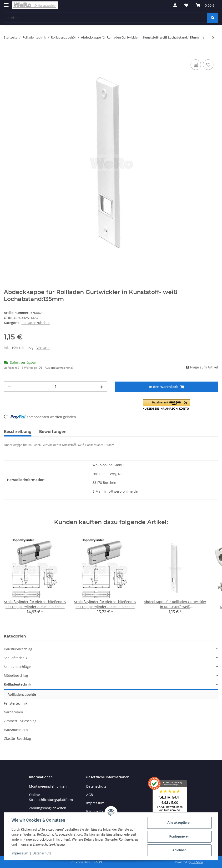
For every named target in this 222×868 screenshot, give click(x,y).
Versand (43, 348)
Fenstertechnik (16, 703)
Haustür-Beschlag (18, 649)
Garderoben (13, 712)
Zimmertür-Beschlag (20, 721)
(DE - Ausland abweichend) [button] (55, 368)
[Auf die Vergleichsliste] (196, 65)
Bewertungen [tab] (53, 432)
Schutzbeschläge (17, 667)
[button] (175, 5)
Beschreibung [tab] (18, 432)
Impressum (95, 803)
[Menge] (55, 387)
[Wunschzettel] (186, 5)
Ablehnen (179, 850)
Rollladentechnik (18, 684)
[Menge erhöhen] (102, 387)
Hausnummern (16, 730)
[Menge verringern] (9, 387)
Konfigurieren (179, 836)
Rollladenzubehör (36, 323)
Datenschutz (96, 786)
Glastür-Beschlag (17, 738)
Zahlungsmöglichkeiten (48, 808)
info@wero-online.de (121, 491)
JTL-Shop (197, 862)
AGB (90, 795)
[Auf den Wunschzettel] (208, 65)
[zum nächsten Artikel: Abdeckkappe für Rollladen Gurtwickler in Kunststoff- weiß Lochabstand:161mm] (213, 37)
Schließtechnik (15, 658)
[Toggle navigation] (6, 3)
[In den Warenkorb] (8, 53)
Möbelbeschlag (16, 675)
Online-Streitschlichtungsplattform (51, 797)
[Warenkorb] (205, 5)
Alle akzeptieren (179, 823)
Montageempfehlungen (48, 786)
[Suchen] (106, 18)
